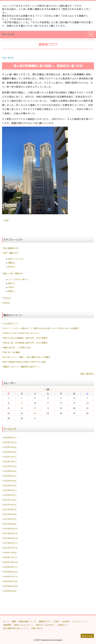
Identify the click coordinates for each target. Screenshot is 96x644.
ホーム (6, 621)
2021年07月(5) (10, 519)
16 (22, 408)
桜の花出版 (8, 34)
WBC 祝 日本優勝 (12, 352)
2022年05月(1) (10, 476)
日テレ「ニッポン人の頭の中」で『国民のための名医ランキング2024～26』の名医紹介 (41, 328)
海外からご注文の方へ (46, 625)
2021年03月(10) (10, 538)
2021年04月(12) (10, 533)
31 (35, 418)
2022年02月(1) (10, 490)
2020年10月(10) (10, 562)
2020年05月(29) (10, 586)
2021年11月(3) (10, 500)
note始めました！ (11, 324)
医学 (7, 220)
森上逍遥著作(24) (11, 248)
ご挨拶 (56, 621)
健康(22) (12, 263)
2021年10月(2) (10, 505)
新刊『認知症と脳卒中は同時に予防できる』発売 (25, 362)
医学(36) (12, 267)
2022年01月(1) (10, 495)
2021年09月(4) (10, 509)
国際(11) (12, 291)
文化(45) (7, 298)
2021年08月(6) (10, 514)
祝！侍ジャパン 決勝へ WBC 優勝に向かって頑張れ (27, 357)
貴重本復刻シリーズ (27, 621)
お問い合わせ (37, 628)
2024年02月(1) (10, 438)
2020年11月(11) (10, 557)
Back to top (87, 636)
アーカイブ (10, 429)
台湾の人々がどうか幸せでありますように (22, 333)
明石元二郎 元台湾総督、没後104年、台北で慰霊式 (25, 338)
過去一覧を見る (87, 373)
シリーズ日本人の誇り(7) (18, 279)
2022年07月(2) (10, 466)
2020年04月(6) (10, 591)
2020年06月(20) (10, 581)
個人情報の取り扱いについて (16, 628)
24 (35, 413)
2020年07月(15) (10, 577)
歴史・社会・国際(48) (13, 273)
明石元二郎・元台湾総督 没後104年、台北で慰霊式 (25, 343)
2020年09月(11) (10, 567)
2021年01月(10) (10, 548)
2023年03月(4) (10, 452)
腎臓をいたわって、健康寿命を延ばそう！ (22, 367)
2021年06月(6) (10, 524)
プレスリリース (79, 621)
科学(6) (7, 303)
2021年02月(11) (10, 543)
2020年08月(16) (10, 572)
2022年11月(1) (10, 457)
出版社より (63, 625)
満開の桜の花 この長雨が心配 (17, 347)
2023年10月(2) (10, 447)
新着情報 (7, 625)
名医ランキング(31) (16, 259)
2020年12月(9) (10, 553)
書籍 (14, 621)
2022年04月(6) (10, 481)
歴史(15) (12, 283)
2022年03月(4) (10, 485)
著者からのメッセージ (24, 625)
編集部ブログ (45, 621)
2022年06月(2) (10, 471)
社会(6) (11, 287)
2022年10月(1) (10, 462)
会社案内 (66, 621)
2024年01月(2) (10, 442)
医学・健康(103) (11, 253)
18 (48, 408)
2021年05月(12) (10, 529)
